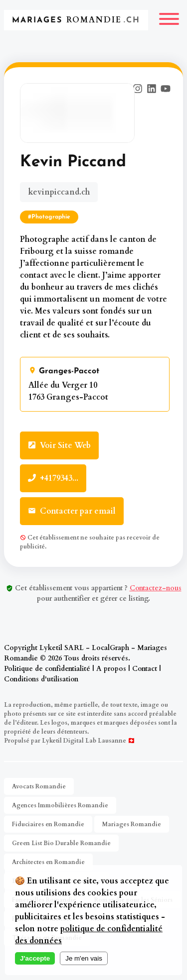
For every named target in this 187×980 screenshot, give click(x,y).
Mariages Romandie (132, 824)
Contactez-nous (156, 588)
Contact (145, 669)
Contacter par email (72, 511)
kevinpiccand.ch (59, 192)
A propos (111, 669)
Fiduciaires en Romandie (48, 824)
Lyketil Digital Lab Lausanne (84, 741)
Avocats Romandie (39, 786)
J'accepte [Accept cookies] (35, 958)
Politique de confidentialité (47, 669)
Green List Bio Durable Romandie (61, 843)
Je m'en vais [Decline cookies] (84, 958)
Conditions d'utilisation (41, 679)
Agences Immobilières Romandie (60, 805)
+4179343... (53, 478)
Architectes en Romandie (48, 862)
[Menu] (169, 20)
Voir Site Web (59, 445)
